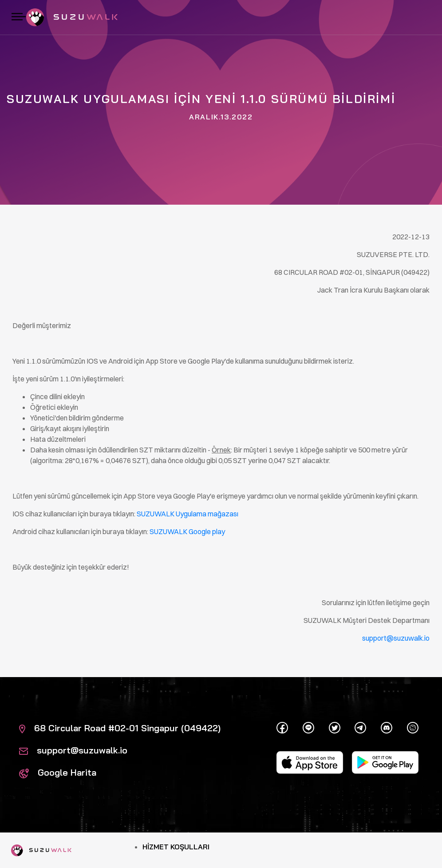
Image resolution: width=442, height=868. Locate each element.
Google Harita (58, 772)
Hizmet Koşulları (176, 847)
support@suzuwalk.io (73, 750)
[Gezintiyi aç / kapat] (19, 17)
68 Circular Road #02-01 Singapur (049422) (120, 728)
